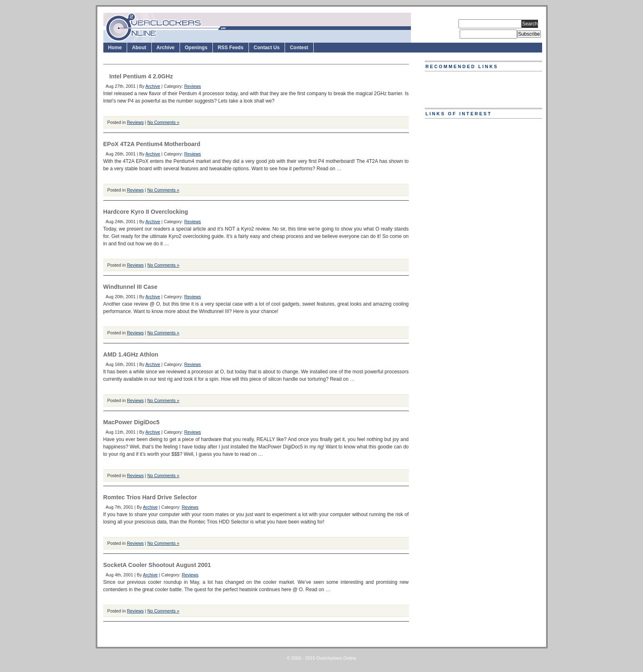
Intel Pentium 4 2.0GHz (141, 76)
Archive (166, 48)
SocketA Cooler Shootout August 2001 (157, 565)
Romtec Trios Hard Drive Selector (150, 497)
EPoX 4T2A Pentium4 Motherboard (152, 144)
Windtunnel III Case (131, 287)
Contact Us (267, 48)
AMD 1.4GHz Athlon (131, 354)
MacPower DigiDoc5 (132, 422)
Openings (196, 48)
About (139, 48)
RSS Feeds (231, 48)
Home (115, 48)
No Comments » (163, 122)
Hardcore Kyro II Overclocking (146, 212)
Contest (299, 48)
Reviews (193, 86)
